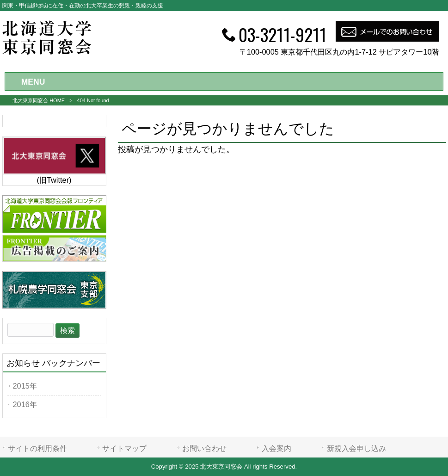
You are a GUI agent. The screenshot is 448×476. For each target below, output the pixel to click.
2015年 (25, 386)
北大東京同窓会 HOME (39, 100)
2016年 (25, 404)
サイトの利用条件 (37, 448)
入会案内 (276, 448)
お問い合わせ (204, 448)
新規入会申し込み (356, 448)
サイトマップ (124, 448)
